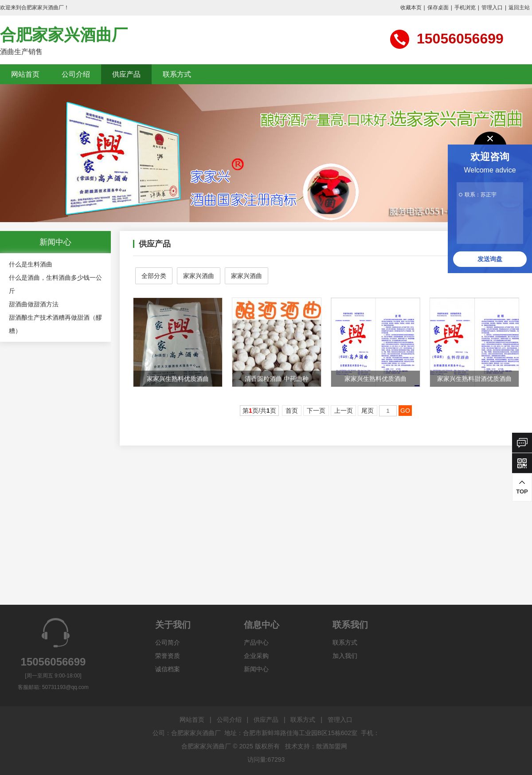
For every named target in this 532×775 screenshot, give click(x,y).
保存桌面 (438, 8)
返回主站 (519, 8)
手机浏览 (465, 8)
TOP (522, 487)
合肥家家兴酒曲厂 (64, 35)
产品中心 (256, 642)
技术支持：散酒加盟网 (316, 746)
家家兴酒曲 (199, 276)
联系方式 (177, 74)
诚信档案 (168, 669)
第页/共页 (259, 411)
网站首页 (25, 74)
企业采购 (256, 656)
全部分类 (154, 276)
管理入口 (492, 8)
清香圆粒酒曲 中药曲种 (277, 379)
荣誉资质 (168, 656)
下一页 (316, 411)
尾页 (368, 411)
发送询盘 (490, 259)
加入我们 (345, 656)
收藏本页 (411, 8)
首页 (292, 411)
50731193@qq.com (65, 687)
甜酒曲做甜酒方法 (34, 304)
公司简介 (168, 642)
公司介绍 (76, 74)
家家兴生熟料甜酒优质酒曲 (474, 379)
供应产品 (126, 74)
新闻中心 (256, 669)
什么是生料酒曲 (31, 264)
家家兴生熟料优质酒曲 (178, 379)
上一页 (344, 411)
